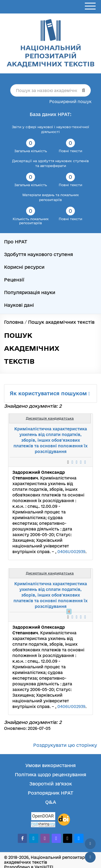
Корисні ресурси (24, 267)
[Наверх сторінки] (90, 844)
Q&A (51, 802)
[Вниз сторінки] (90, 857)
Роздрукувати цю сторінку (65, 745)
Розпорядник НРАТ (50, 793)
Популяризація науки (30, 292)
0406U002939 (71, 552)
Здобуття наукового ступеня (39, 254)
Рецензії (14, 280)
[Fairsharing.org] (43, 824)
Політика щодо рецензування (50, 775)
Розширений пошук (70, 102)
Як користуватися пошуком (50, 393)
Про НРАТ (16, 242)
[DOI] (64, 820)
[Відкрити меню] (90, 6)
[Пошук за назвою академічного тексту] (50, 90)
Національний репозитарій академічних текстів (51, 56)
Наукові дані (19, 305)
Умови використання (50, 765)
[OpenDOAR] (43, 817)
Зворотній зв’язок (51, 784)
